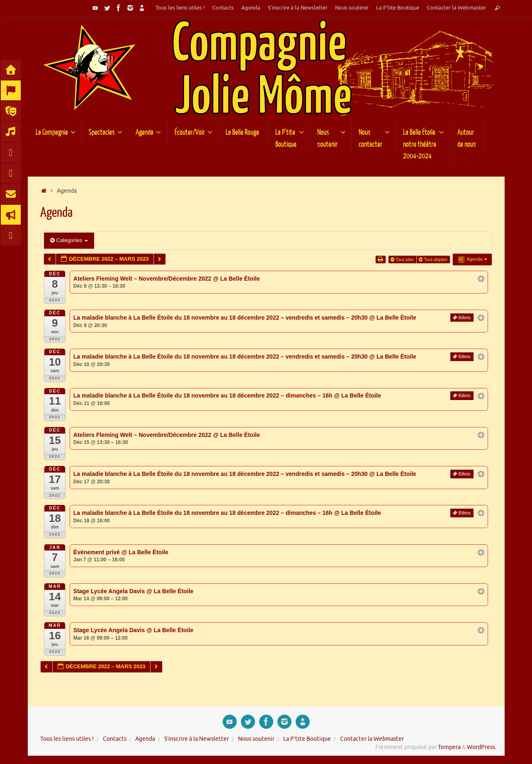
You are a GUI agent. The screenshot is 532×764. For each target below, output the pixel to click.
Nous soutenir (352, 8)
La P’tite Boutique (398, 8)
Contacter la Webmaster (456, 8)
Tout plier (403, 260)
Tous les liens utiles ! (180, 8)
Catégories (69, 240)
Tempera (449, 747)
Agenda (251, 8)
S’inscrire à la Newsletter (298, 8)
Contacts (223, 8)
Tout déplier (434, 260)
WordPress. (482, 747)
